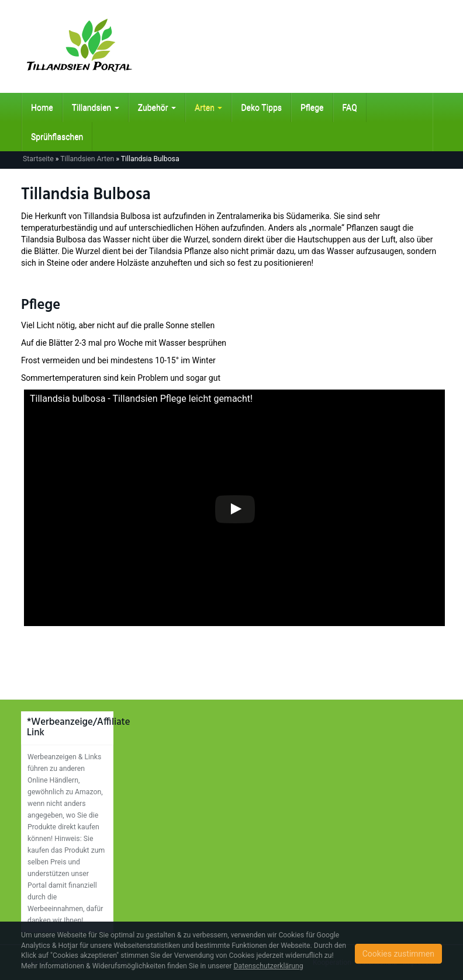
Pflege (312, 107)
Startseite (38, 159)
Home (42, 107)
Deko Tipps (261, 107)
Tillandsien (96, 107)
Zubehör (157, 107)
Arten (208, 107)
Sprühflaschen (57, 137)
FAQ (350, 107)
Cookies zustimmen (398, 954)
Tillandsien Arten (87, 159)
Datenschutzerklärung (268, 966)
